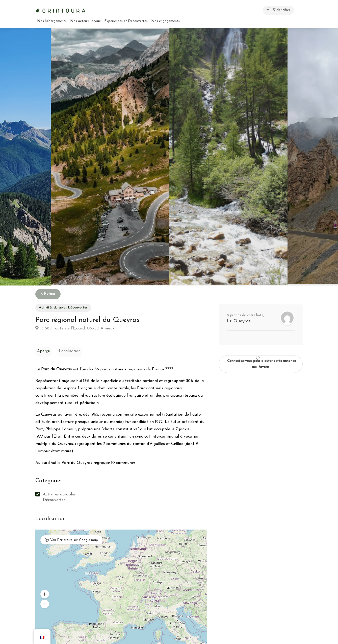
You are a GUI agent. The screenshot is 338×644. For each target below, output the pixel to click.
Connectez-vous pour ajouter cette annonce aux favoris (262, 362)
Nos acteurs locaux (85, 21)
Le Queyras (239, 321)
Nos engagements (165, 21)
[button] (45, 595)
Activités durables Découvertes (63, 308)
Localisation (65, 351)
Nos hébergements (52, 21)
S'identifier (278, 10)
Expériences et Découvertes (126, 21)
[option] (228, 157)
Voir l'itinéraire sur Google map (74, 542)
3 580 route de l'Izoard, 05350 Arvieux (75, 328)
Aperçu (42, 351)
